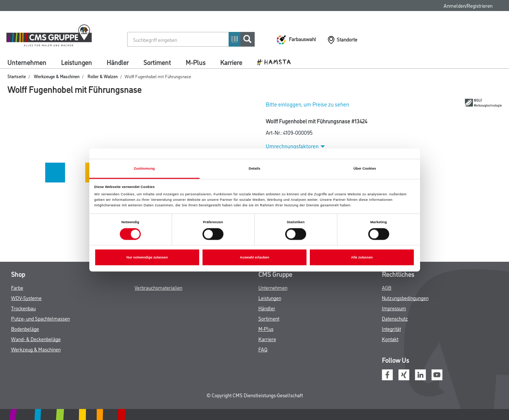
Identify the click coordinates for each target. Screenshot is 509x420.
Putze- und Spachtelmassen (40, 318)
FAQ (263, 349)
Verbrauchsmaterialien (158, 287)
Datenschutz (395, 318)
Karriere (231, 62)
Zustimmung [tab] (144, 169)
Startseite (17, 76)
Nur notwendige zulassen (147, 257)
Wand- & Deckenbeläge (36, 339)
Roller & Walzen (103, 76)
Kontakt (390, 339)
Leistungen (76, 62)
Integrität (391, 328)
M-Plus (196, 62)
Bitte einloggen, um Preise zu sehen (307, 104)
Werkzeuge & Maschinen (57, 76)
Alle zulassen (362, 257)
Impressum (394, 308)
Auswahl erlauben (254, 257)
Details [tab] (254, 169)
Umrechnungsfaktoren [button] (295, 146)
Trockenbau (23, 308)
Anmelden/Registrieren (468, 5)
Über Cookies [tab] (365, 169)
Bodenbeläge (25, 328)
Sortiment (157, 62)
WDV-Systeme (26, 298)
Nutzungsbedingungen (405, 298)
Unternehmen (27, 62)
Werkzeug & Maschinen (36, 349)
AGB (387, 287)
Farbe (17, 287)
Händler (118, 62)
